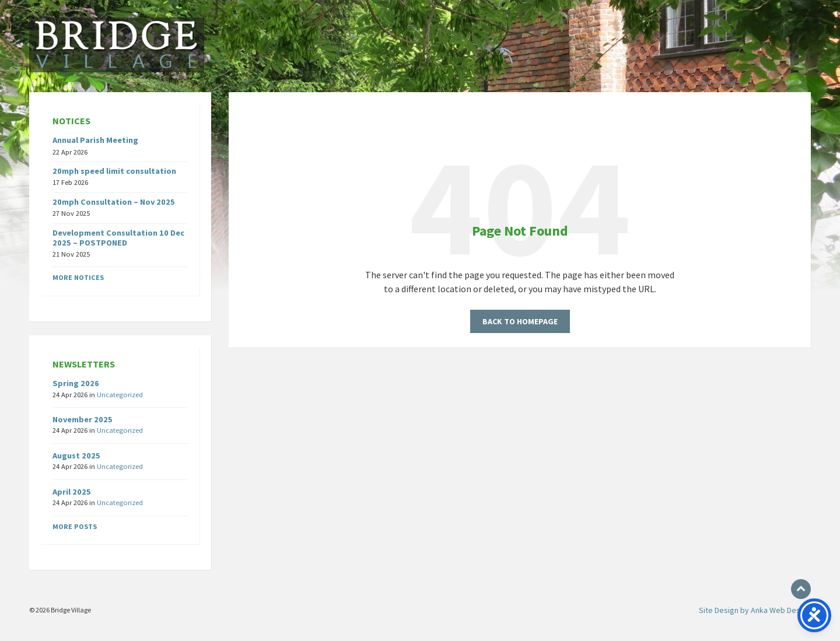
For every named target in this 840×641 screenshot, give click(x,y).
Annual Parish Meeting (95, 140)
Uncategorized (120, 395)
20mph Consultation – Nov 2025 (114, 202)
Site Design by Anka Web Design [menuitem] (755, 610)
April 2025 (72, 492)
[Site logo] (117, 69)
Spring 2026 (76, 383)
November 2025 (83, 419)
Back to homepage (520, 321)
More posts (75, 526)
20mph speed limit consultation (114, 171)
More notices (78, 277)
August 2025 (76, 456)
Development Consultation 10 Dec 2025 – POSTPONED (118, 238)
